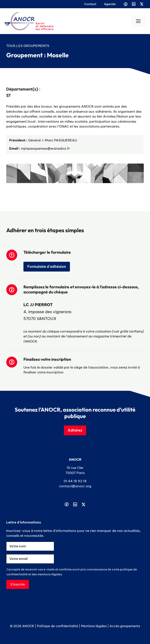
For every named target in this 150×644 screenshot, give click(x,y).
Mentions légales (94, 626)
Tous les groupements (28, 46)
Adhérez (75, 430)
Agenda (110, 4)
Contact (90, 4)
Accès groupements (125, 626)
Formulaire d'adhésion (47, 267)
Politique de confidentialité (58, 626)
